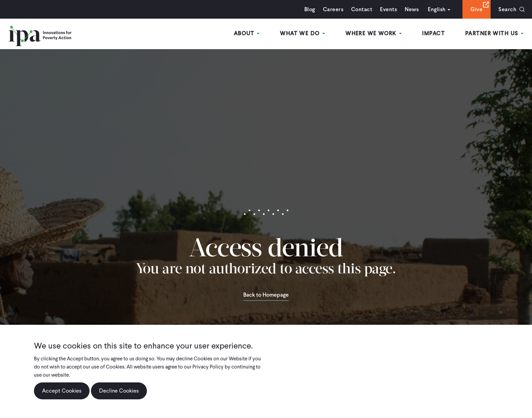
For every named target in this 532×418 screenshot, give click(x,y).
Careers (333, 9)
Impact (433, 33)
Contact (362, 9)
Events (388, 9)
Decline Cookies (119, 391)
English (437, 9)
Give (477, 9)
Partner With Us (494, 33)
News (412, 9)
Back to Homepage (266, 295)
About (247, 33)
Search (507, 9)
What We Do (302, 33)
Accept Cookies (62, 391)
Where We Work (374, 33)
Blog (310, 9)
